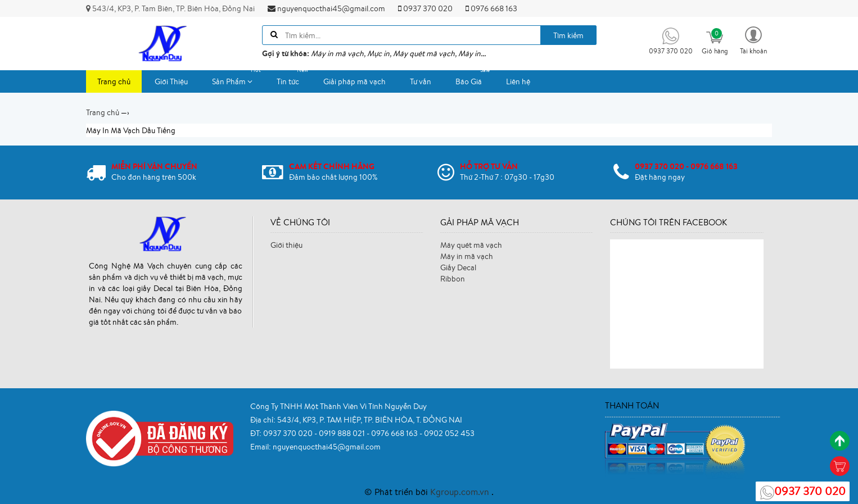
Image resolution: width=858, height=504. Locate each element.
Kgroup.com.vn (461, 492)
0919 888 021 (343, 433)
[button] (753, 40)
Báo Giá (474, 78)
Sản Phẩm (238, 78)
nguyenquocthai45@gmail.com (326, 8)
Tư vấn (421, 81)
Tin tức (293, 78)
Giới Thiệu (171, 81)
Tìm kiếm (568, 35)
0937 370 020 (425, 8)
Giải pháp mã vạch (355, 81)
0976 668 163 (491, 8)
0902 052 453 (449, 433)
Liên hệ (518, 81)
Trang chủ (114, 81)
